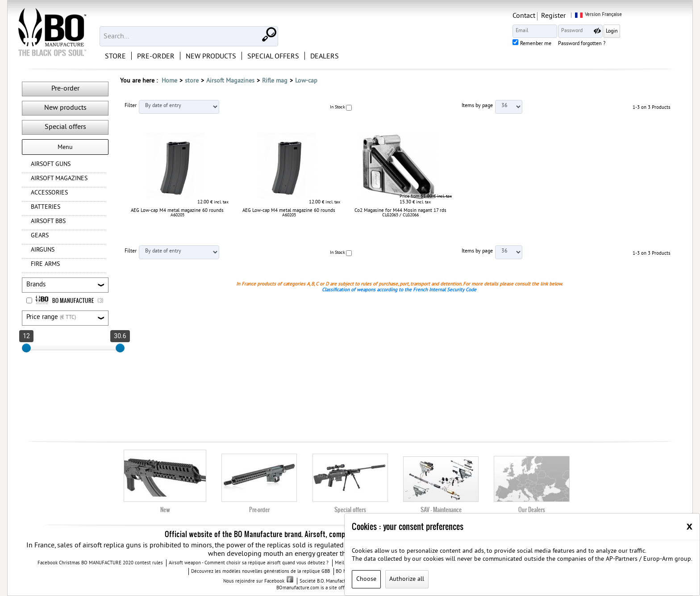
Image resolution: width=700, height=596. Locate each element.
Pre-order (65, 89)
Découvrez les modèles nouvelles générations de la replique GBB (260, 572)
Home (169, 81)
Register (611, 16)
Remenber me (594, 44)
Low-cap (306, 81)
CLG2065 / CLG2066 (400, 215)
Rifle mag (275, 81)
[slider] (26, 348)
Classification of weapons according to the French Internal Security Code (399, 290)
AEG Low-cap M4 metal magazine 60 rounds (177, 211)
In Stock (337, 107)
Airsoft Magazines (230, 81)
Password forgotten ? (640, 44)
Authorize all (407, 579)
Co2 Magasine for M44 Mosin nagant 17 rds (400, 211)
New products (65, 108)
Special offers (65, 127)
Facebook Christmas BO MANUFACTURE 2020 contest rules (100, 563)
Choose (366, 579)
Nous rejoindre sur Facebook (258, 581)
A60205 (177, 215)
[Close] (690, 526)
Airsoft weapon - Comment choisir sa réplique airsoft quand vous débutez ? (249, 563)
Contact (582, 16)
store (192, 81)
